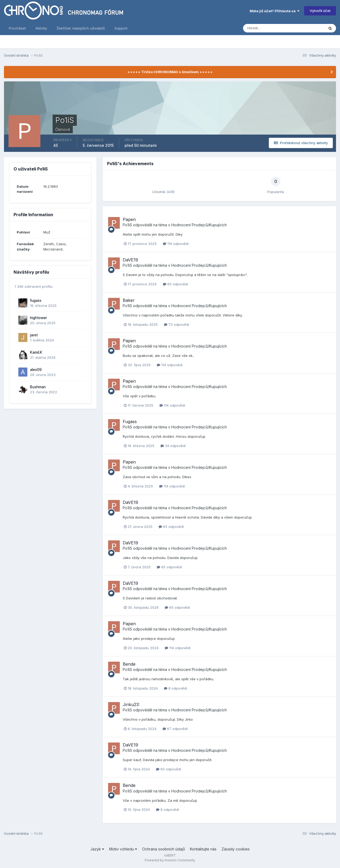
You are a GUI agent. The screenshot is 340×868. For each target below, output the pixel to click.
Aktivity (41, 28)
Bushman (38, 387)
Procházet (17, 28)
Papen (129, 219)
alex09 (36, 370)
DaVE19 (130, 260)
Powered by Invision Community (170, 860)
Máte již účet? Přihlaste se (275, 11)
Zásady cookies (236, 849)
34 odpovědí (173, 446)
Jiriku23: (131, 704)
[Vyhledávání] (274, 28)
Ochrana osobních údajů (163, 849)
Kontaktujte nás (203, 849)
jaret (34, 335)
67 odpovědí (175, 729)
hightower (39, 318)
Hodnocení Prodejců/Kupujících (199, 225)
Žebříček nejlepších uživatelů (81, 28)
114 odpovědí (176, 244)
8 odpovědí (175, 688)
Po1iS (127, 225)
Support (121, 28)
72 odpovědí (177, 324)
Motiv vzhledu (123, 849)
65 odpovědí (175, 284)
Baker (129, 300)
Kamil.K (36, 352)
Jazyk (97, 849)
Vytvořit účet (320, 11)
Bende (129, 664)
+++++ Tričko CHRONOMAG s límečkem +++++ (170, 72)
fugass (36, 301)
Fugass (130, 422)
